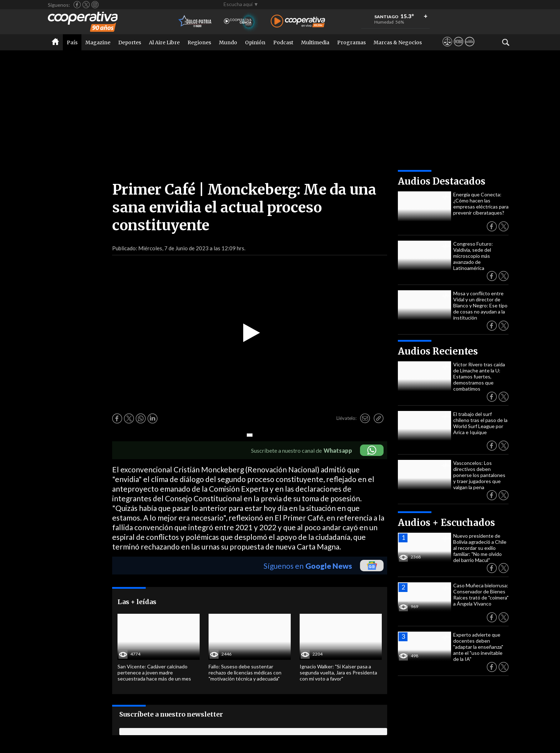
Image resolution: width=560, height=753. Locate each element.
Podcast (283, 42)
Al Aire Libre (164, 42)
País (72, 42)
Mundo (228, 42)
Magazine (98, 42)
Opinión (255, 42)
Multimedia (315, 42)
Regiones (199, 42)
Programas (351, 42)
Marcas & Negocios (398, 42)
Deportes (130, 42)
